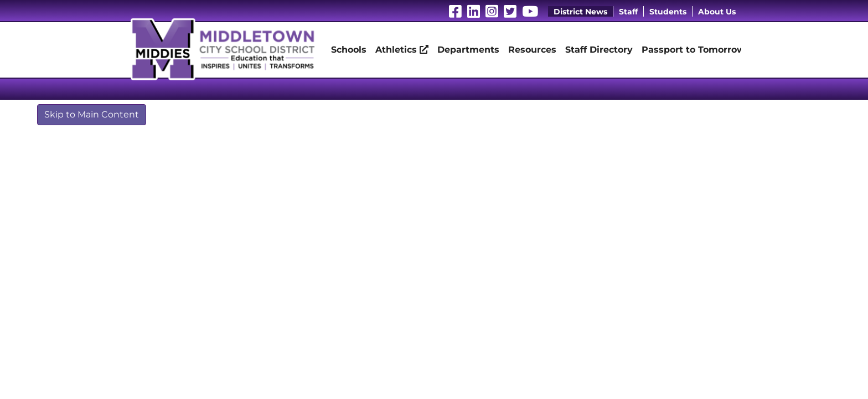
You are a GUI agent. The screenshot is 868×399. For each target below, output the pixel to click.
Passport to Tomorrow (693, 50)
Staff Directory (599, 50)
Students (668, 12)
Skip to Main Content (92, 114)
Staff (628, 12)
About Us (717, 12)
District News (580, 12)
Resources (532, 50)
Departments (468, 50)
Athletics (402, 50)
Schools (349, 50)
